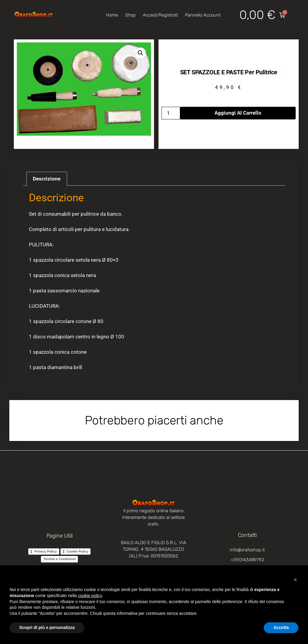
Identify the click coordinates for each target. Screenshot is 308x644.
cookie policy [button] (90, 596)
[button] (140, 53)
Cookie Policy (77, 551)
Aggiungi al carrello (238, 113)
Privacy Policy (46, 551)
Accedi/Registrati (160, 15)
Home (112, 15)
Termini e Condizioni (59, 559)
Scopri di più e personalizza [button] (47, 627)
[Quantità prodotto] (171, 113)
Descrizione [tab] (47, 179)
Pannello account (203, 15)
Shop (130, 15)
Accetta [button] (281, 627)
